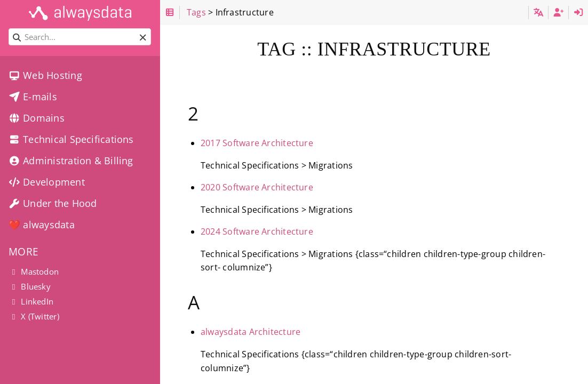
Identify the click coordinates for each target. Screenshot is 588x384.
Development (47, 182)
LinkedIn (31, 301)
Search (9, 29)
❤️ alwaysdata (42, 225)
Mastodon (34, 271)
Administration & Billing (71, 161)
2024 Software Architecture (257, 231)
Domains (37, 118)
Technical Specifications (71, 139)
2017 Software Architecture (257, 143)
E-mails (33, 97)
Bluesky (30, 286)
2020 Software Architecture (257, 187)
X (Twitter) (34, 316)
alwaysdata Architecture (251, 332)
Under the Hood (53, 203)
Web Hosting (45, 75)
